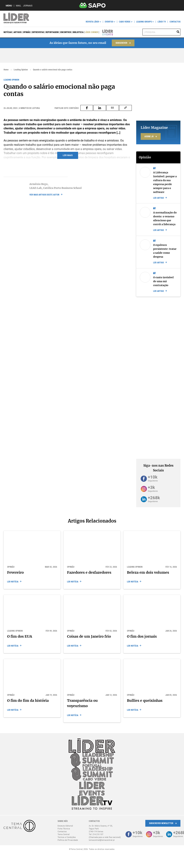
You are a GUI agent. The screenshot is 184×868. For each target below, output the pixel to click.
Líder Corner (92, 32)
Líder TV (162, 22)
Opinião (27, 32)
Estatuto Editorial (65, 826)
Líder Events (105, 32)
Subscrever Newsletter (161, 823)
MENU (9, 6)
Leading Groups (144, 22)
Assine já (149, 136)
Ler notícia (13, 582)
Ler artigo (159, 198)
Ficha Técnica (64, 829)
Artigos (17, 32)
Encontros (66, 32)
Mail (19, 6)
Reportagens (52, 32)
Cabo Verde (125, 22)
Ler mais (68, 155)
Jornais (28, 6)
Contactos (175, 22)
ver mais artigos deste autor (44, 195)
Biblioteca (78, 32)
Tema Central (64, 834)
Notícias (8, 32)
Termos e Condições (67, 837)
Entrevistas (38, 32)
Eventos (109, 22)
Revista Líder (92, 22)
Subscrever (121, 43)
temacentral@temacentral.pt (102, 840)
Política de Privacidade (68, 840)
